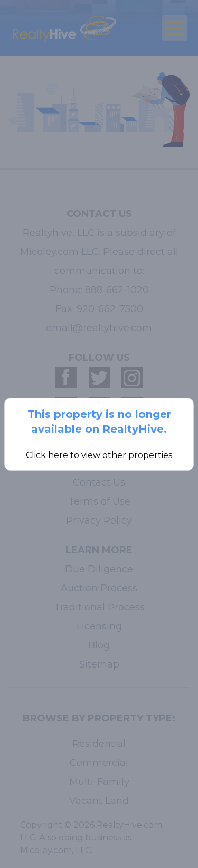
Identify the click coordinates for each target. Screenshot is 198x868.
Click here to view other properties (99, 455)
